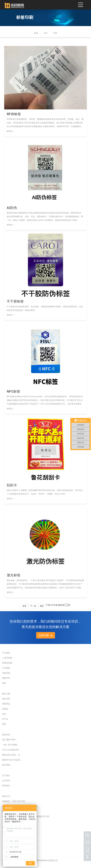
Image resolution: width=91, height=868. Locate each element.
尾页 (42, 606)
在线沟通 (46, 635)
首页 (25, 606)
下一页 (33, 606)
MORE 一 (11, 131)
